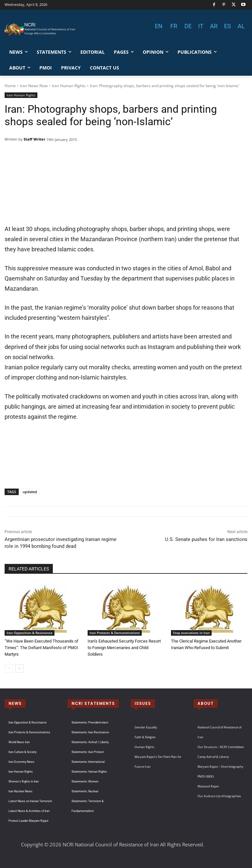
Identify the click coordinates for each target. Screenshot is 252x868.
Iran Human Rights (69, 86)
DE (188, 26)
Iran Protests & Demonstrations (115, 633)
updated (30, 492)
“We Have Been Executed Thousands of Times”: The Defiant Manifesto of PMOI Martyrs (42, 648)
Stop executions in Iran (191, 633)
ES (228, 26)
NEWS (15, 703)
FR (174, 26)
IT (201, 26)
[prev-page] (9, 668)
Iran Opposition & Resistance (30, 633)
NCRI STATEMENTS (93, 703)
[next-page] (19, 668)
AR (214, 26)
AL (241, 26)
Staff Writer (34, 139)
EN (159, 26)
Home (10, 86)
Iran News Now (34, 86)
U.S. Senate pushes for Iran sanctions (206, 539)
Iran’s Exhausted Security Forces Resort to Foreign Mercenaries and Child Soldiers (124, 648)
